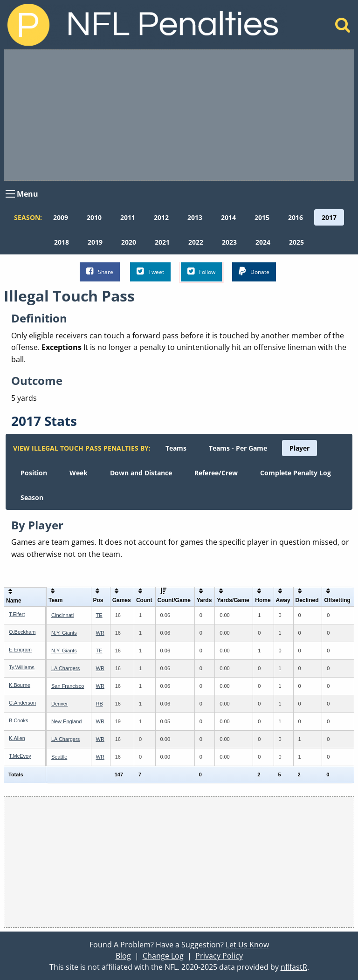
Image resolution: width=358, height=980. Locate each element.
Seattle (59, 757)
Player (299, 448)
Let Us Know (247, 945)
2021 (162, 242)
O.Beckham (22, 632)
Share (100, 271)
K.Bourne (20, 685)
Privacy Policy (219, 956)
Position (34, 473)
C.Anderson (22, 703)
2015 (262, 217)
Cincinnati (62, 615)
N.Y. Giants (64, 633)
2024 (263, 242)
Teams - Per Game (238, 448)
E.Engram (20, 650)
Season (32, 497)
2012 (161, 217)
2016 (296, 217)
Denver (59, 704)
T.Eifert (17, 614)
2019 (95, 242)
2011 (128, 217)
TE (99, 615)
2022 (196, 242)
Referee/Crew (216, 473)
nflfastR (294, 967)
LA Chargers (65, 668)
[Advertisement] (179, 115)
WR (100, 633)
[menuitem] (61, 217)
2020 (129, 242)
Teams (176, 448)
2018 (62, 242)
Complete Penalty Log (296, 473)
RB (100, 704)
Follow (201, 271)
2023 (229, 242)
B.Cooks (19, 720)
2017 (329, 217)
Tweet (150, 271)
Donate (254, 271)
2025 (296, 242)
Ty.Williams (22, 667)
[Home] (343, 27)
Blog (123, 956)
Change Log (163, 956)
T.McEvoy (20, 756)
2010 (94, 217)
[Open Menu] (10, 194)
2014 (228, 217)
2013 (195, 217)
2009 (61, 217)
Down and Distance (141, 473)
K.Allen (17, 738)
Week (79, 473)
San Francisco (68, 686)
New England (66, 721)
